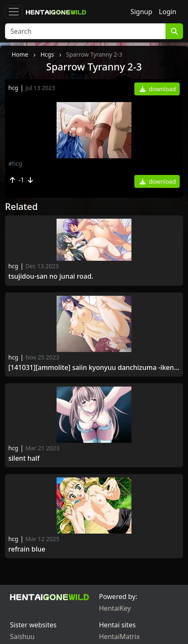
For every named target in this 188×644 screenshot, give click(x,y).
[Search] (85, 31)
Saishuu (22, 637)
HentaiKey (115, 608)
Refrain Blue (27, 549)
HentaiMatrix (119, 637)
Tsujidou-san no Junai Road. (52, 276)
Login (168, 12)
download (158, 89)
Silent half (24, 458)
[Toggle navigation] (14, 12)
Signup (141, 12)
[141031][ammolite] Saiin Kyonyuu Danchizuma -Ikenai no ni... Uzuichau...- (94, 368)
